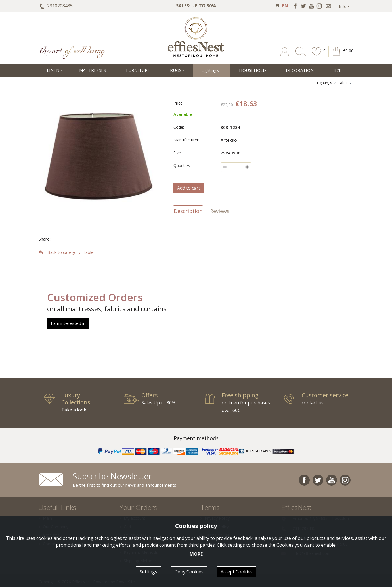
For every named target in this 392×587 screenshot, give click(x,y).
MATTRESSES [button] (93, 70)
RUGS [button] (176, 70)
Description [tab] (188, 211)
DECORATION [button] (300, 70)
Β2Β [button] (338, 70)
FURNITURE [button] (138, 70)
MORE (196, 554)
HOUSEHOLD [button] (252, 70)
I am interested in (68, 323)
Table (343, 83)
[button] (316, 56)
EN (285, 6)
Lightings (325, 83)
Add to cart (189, 188)
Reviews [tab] (220, 211)
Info (343, 6)
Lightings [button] (210, 70)
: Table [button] (66, 252)
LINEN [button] (53, 70)
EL (278, 6)
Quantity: (182, 165)
